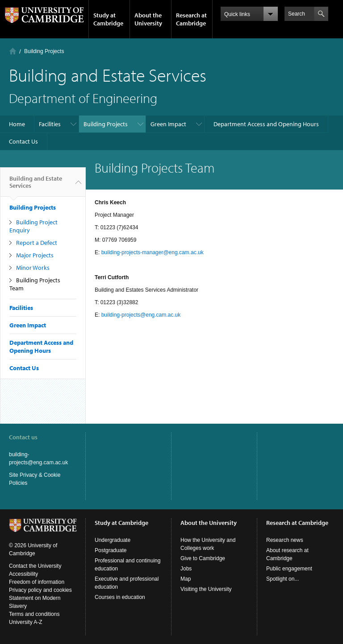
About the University (148, 19)
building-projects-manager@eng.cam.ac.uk (153, 252)
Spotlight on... (282, 579)
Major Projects (35, 255)
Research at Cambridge (191, 19)
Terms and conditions (34, 614)
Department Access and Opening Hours (266, 124)
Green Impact (168, 124)
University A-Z (26, 622)
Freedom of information (37, 582)
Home (13, 51)
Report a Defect (37, 243)
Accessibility (23, 574)
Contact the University (35, 566)
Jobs (186, 569)
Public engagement (289, 569)
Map (186, 579)
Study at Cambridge (108, 19)
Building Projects (44, 51)
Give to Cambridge (203, 558)
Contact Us (23, 141)
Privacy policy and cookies (40, 590)
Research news (285, 540)
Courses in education (120, 597)
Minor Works (33, 268)
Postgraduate (111, 550)
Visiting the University (206, 589)
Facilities (50, 124)
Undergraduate (113, 540)
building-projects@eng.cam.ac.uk (141, 315)
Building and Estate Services (36, 186)
